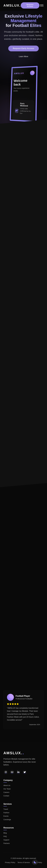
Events (6, 816)
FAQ (5, 836)
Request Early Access (24, 49)
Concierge (7, 820)
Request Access (30, 5)
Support (6, 840)
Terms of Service (24, 862)
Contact (6, 796)
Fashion (6, 813)
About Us (7, 785)
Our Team (7, 789)
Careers (6, 792)
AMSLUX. (12, 5)
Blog (5, 833)
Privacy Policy (10, 862)
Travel (6, 809)
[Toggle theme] (35, 862)
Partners (7, 843)
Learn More (23, 57)
